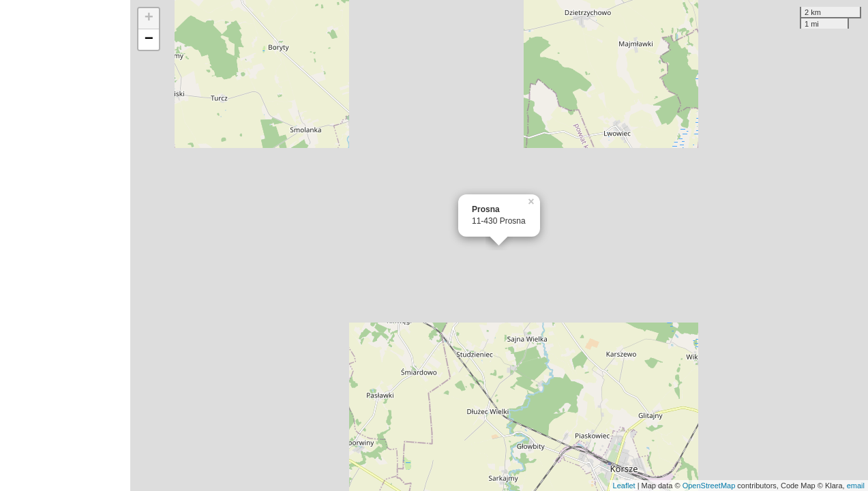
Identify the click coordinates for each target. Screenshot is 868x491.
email (856, 486)
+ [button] (149, 18)
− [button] (149, 40)
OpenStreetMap (709, 486)
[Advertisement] (65, 245)
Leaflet (624, 486)
